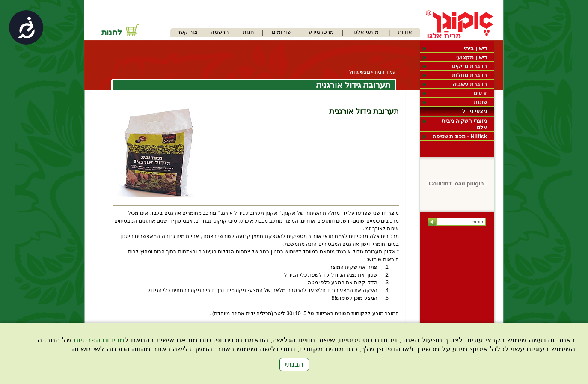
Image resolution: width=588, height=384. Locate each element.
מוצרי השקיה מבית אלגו (464, 124)
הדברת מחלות (469, 75)
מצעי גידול (475, 111)
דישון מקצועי (472, 57)
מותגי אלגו (366, 32)
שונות (480, 102)
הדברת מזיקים (469, 66)
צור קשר (187, 32)
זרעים (480, 93)
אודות (405, 32)
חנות (248, 32)
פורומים (281, 32)
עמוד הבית (385, 72)
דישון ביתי (475, 48)
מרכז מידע (321, 32)
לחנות (112, 32)
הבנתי (294, 365)
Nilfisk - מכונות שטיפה (460, 136)
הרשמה (220, 32)
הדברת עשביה (470, 84)
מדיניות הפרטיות (99, 340)
